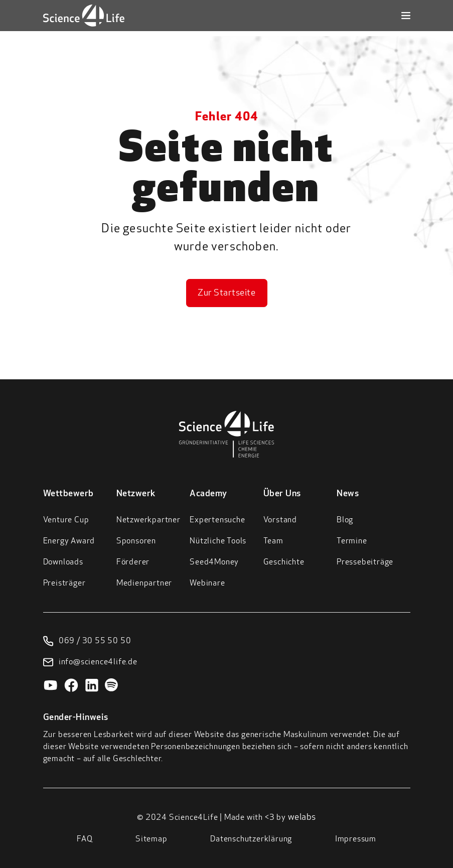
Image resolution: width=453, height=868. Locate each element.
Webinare (207, 584)
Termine (352, 541)
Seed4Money (214, 562)
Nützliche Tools (218, 541)
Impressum (356, 839)
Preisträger (64, 584)
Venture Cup (66, 520)
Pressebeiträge (365, 562)
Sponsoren (136, 541)
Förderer (133, 562)
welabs (302, 818)
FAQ (85, 839)
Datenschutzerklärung (251, 839)
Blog (345, 520)
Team (273, 541)
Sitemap (152, 839)
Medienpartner (144, 584)
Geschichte (284, 562)
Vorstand (280, 520)
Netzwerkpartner (148, 520)
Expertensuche (217, 520)
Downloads (63, 562)
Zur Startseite (226, 293)
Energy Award (69, 541)
